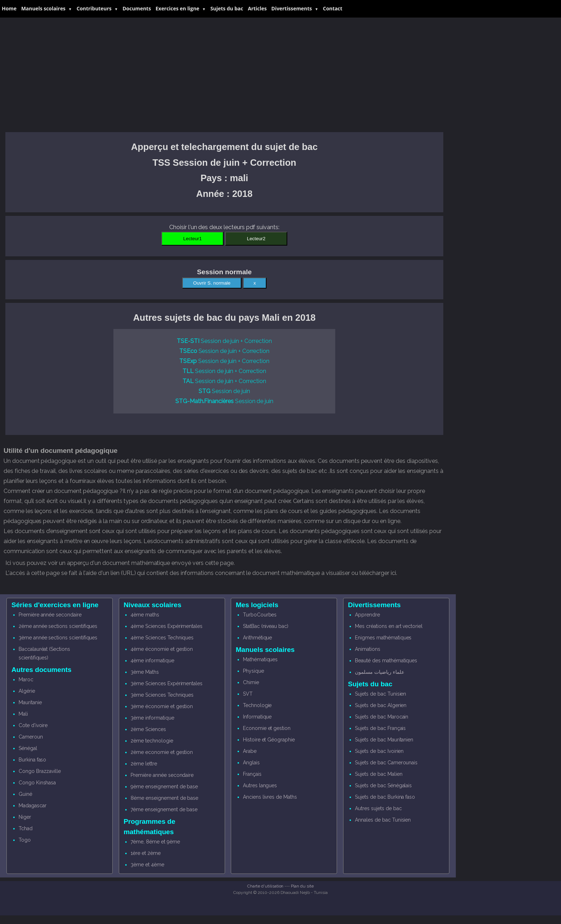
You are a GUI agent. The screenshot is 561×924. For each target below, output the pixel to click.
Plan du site (302, 886)
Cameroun (31, 737)
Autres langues (260, 785)
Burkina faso (32, 760)
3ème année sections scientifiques (58, 638)
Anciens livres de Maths (270, 797)
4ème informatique (152, 661)
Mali (23, 714)
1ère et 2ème (145, 853)
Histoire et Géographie (269, 740)
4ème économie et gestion (162, 649)
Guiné (25, 794)
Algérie (27, 691)
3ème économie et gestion (162, 706)
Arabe (250, 751)
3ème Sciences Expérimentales (167, 683)
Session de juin (224, 391)
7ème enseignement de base (164, 809)
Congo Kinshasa (37, 783)
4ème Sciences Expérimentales (167, 626)
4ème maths (145, 615)
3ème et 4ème (147, 865)
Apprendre (367, 615)
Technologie (257, 705)
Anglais (251, 763)
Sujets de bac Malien (379, 774)
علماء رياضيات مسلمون (379, 672)
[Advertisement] (224, 75)
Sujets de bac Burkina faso (385, 797)
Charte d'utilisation (265, 886)
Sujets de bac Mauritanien (384, 740)
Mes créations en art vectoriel (389, 626)
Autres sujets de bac (378, 808)
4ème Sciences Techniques (162, 638)
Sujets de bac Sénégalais (383, 785)
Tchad (26, 828)
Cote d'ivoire (33, 725)
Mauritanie (30, 702)
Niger (25, 817)
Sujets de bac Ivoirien (379, 751)
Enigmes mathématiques (383, 638)
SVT (248, 694)
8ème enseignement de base (164, 798)
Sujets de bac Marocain (382, 717)
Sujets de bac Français (380, 728)
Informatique (257, 717)
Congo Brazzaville (40, 771)
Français (252, 774)
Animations (368, 649)
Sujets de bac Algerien (381, 705)
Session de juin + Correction (224, 341)
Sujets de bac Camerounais (386, 763)
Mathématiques (260, 659)
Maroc (26, 679)
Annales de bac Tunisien (383, 820)
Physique (253, 671)
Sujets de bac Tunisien (380, 694)
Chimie (251, 682)
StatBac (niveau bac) (266, 626)
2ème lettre (144, 764)
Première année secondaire (50, 615)
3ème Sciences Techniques (162, 695)
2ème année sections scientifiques (58, 626)
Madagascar (33, 806)
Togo (25, 840)
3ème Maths (145, 672)
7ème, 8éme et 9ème (155, 842)
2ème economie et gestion (162, 752)
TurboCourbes (260, 615)
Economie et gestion (267, 728)
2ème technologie (152, 741)
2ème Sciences (148, 729)
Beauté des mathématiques (386, 661)
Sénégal (28, 748)
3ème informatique (152, 718)
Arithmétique (257, 638)
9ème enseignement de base (164, 787)
